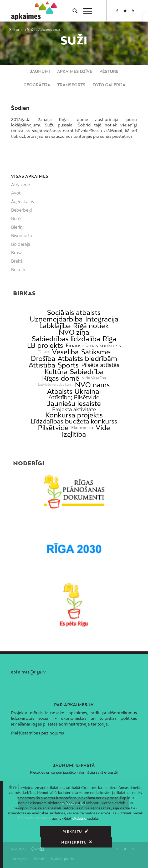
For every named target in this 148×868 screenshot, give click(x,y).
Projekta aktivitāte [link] (74, 409)
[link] (145, 17)
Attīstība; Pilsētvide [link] (74, 397)
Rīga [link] (109, 339)
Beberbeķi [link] (21, 210)
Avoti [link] (16, 193)
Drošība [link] (43, 358)
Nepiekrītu (107, 832)
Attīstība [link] (42, 365)
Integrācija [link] (102, 319)
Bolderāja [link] (21, 244)
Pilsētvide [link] (53, 428)
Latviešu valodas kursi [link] (55, 385)
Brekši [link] (17, 261)
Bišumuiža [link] (21, 236)
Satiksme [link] (96, 352)
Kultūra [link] (56, 372)
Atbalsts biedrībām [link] (87, 358)
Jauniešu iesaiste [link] (74, 403)
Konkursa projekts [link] (74, 415)
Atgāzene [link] (21, 185)
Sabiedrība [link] (87, 372)
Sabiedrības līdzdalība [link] (66, 339)
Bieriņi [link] (17, 227)
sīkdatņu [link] (79, 818)
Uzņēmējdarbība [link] (56, 319)
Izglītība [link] (74, 434)
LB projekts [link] (45, 345)
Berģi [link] (16, 218)
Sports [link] (68, 365)
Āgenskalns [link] (23, 202)
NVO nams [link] (92, 385)
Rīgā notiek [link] (91, 326)
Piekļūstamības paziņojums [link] (37, 733)
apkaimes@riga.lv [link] (28, 672)
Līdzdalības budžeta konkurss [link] (74, 421)
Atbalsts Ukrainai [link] (74, 391)
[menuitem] (72, 11)
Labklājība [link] (55, 326)
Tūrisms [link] (44, 352)
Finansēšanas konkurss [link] (93, 345)
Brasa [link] (17, 253)
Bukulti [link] (18, 270)
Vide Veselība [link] (94, 378)
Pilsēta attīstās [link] (100, 365)
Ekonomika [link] (82, 428)
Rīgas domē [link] (61, 378)
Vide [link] (103, 428)
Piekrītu (38, 832)
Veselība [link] (65, 352)
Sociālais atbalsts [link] (74, 312)
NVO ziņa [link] (74, 332)
